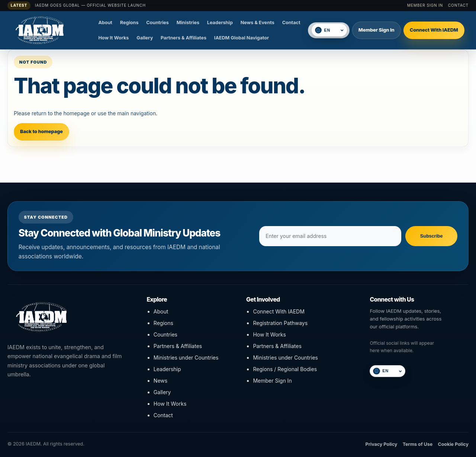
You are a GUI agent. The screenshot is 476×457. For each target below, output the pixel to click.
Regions (129, 22)
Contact (458, 5)
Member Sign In (425, 5)
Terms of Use (418, 444)
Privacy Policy (382, 444)
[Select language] (333, 30)
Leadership (220, 22)
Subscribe (432, 236)
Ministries (188, 22)
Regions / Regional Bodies (285, 369)
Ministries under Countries (186, 358)
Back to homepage (41, 131)
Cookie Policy (453, 444)
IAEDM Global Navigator (242, 38)
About (105, 22)
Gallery (145, 38)
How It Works (113, 38)
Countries (157, 22)
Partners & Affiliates (184, 38)
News (160, 381)
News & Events (258, 22)
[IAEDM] (50, 30)
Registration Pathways (280, 323)
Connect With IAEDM (434, 30)
